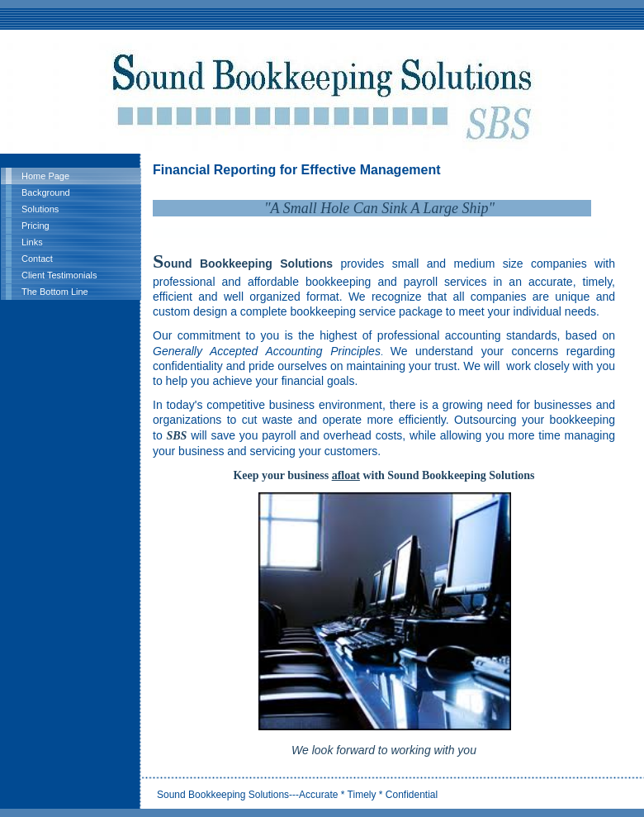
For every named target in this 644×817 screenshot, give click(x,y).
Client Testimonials (59, 275)
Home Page (45, 176)
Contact (37, 259)
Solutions (40, 209)
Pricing (36, 226)
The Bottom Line (55, 292)
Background (46, 192)
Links (32, 242)
